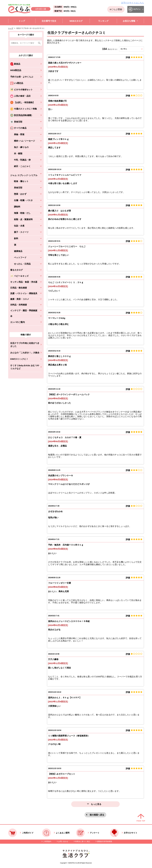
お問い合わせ (63, 841)
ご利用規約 (47, 841)
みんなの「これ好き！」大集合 (25, 353)
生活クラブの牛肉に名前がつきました (25, 345)
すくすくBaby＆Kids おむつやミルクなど (25, 367)
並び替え (129, 49)
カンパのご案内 (18, 322)
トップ (11, 28)
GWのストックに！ (19, 359)
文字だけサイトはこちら (133, 3)
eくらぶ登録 (116, 9)
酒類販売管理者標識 (104, 841)
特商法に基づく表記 (83, 841)
